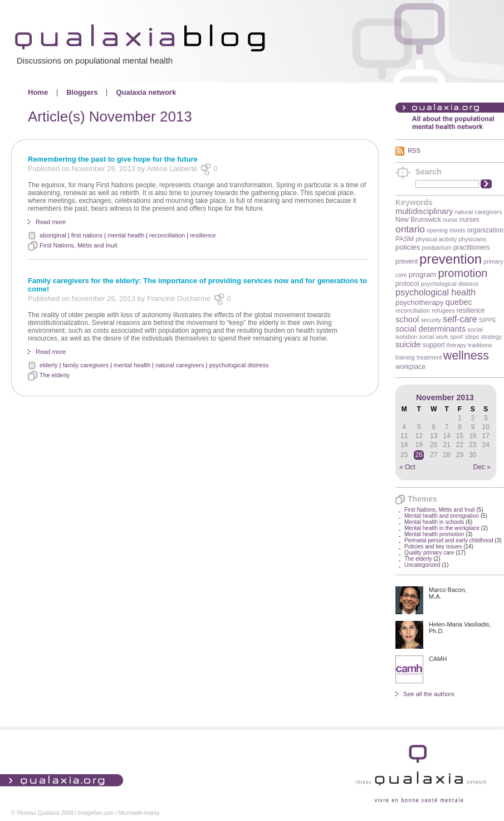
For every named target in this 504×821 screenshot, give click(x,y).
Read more (51, 222)
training (405, 357)
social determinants (430, 329)
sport (457, 337)
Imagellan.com (96, 813)
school (407, 319)
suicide (408, 344)
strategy (491, 337)
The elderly (418, 559)
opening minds (446, 230)
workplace (410, 367)
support (434, 345)
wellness (466, 356)
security (431, 320)
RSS (414, 150)
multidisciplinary (424, 211)
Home (38, 92)
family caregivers (85, 365)
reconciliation (413, 310)
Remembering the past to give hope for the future (113, 159)
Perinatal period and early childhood (449, 540)
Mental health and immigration (442, 516)
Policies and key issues (433, 546)
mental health (126, 235)
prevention (451, 259)
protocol (407, 284)
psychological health (436, 292)
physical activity (436, 239)
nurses (469, 220)
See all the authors (429, 694)
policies (408, 247)
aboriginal (53, 235)
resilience (471, 310)
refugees (443, 310)
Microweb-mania (138, 813)
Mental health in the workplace (442, 528)
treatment (429, 357)
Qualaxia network (146, 92)
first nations (87, 235)
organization (485, 230)
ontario (410, 229)
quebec (459, 302)
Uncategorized (422, 565)
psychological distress (450, 284)
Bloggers (82, 92)
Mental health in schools (434, 522)
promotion (463, 273)
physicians (472, 239)
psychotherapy (420, 302)
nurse (450, 220)
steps (472, 337)
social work (434, 337)
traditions (480, 345)
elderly (48, 365)
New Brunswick (418, 220)
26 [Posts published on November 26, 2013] (419, 455)
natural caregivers (479, 212)
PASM (405, 239)
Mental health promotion (434, 534)
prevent (407, 261)
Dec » (482, 467)
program (423, 275)
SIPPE (488, 320)
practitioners (471, 247)
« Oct (407, 467)
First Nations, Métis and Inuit (440, 510)
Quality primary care (429, 553)
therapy (457, 345)
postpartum (437, 247)
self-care (460, 319)
